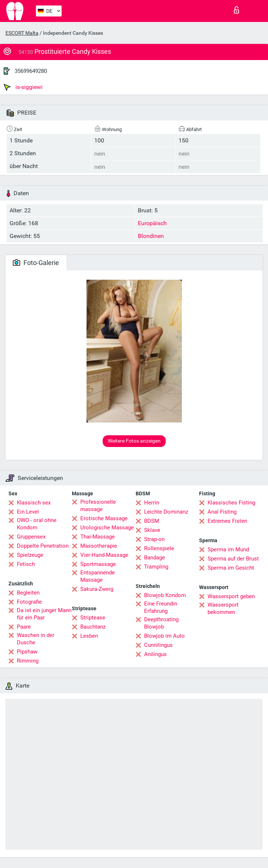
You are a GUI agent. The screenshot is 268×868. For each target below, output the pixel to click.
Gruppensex (31, 537)
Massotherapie (99, 546)
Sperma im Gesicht (231, 568)
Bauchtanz (93, 627)
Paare (24, 627)
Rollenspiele (159, 548)
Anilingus (155, 654)
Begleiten (28, 593)
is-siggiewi (23, 87)
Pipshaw (27, 652)
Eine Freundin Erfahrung (161, 607)
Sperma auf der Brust (233, 559)
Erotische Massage (104, 518)
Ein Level (28, 512)
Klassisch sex (34, 503)
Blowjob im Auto (164, 636)
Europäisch (152, 223)
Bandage (155, 558)
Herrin (152, 503)
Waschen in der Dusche (36, 639)
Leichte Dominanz (166, 512)
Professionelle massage (98, 506)
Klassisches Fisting (231, 503)
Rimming (28, 661)
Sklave (152, 530)
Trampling (156, 567)
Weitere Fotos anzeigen (134, 441)
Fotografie (29, 602)
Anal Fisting (222, 512)
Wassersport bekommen (223, 608)
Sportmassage (98, 564)
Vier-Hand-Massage (104, 555)
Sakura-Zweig (97, 589)
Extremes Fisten (227, 521)
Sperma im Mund (228, 550)
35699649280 (31, 71)
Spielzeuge (30, 555)
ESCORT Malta (22, 33)
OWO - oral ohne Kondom (37, 524)
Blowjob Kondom (165, 595)
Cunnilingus (158, 645)
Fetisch (26, 564)
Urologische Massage (107, 528)
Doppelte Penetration (43, 546)
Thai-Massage (98, 537)
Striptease (93, 618)
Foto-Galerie (36, 263)
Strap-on (154, 539)
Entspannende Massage (98, 576)
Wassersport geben (231, 596)
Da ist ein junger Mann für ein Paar (44, 614)
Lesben (89, 636)
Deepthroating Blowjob (161, 623)
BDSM (152, 521)
